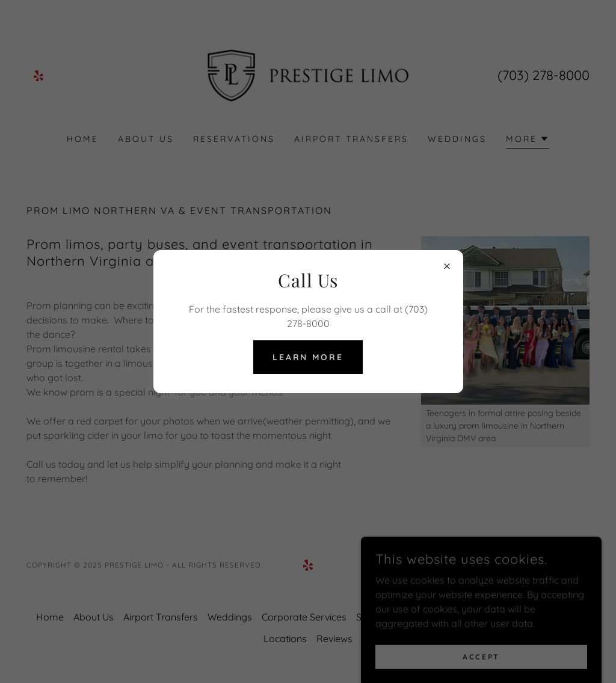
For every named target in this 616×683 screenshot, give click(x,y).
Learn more (308, 357)
